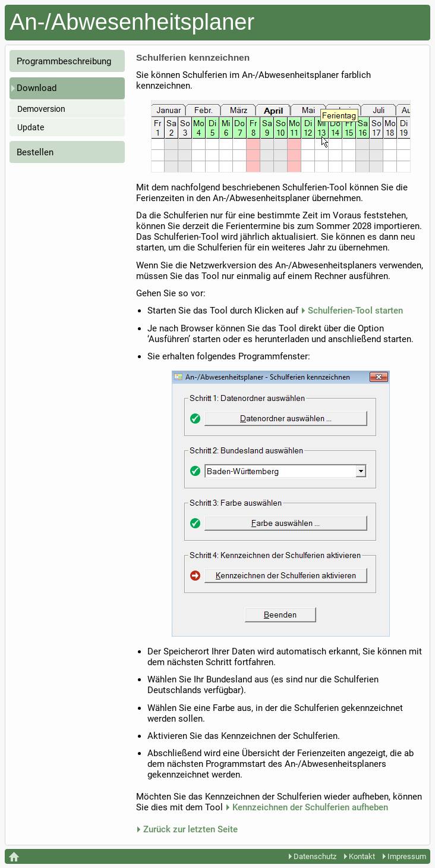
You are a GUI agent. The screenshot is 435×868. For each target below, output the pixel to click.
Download (37, 88)
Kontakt (360, 856)
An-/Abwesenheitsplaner (132, 22)
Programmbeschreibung (64, 61)
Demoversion (41, 109)
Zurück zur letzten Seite (190, 829)
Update (31, 128)
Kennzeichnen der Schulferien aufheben (310, 807)
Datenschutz (313, 856)
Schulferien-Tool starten (355, 311)
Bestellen (35, 152)
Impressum (404, 856)
